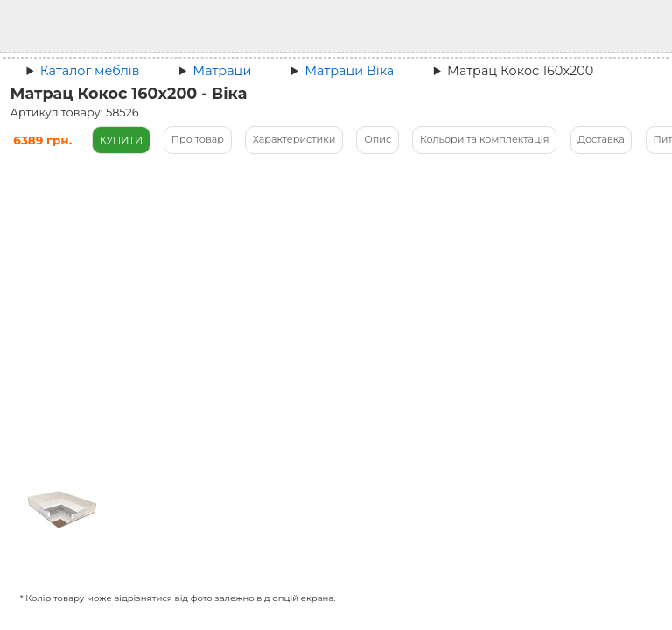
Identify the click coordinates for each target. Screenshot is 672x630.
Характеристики (294, 139)
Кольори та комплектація (485, 139)
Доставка (601, 139)
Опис (378, 139)
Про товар (198, 139)
